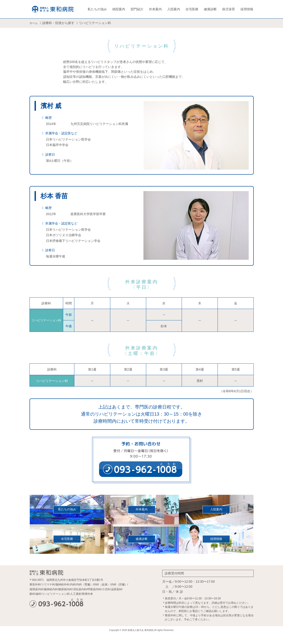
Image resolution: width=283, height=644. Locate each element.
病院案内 (119, 9)
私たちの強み (97, 9)
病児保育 (229, 9)
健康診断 (210, 9)
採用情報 (247, 9)
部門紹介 (137, 9)
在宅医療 (192, 9)
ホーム (34, 23)
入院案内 (174, 9)
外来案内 (155, 9)
